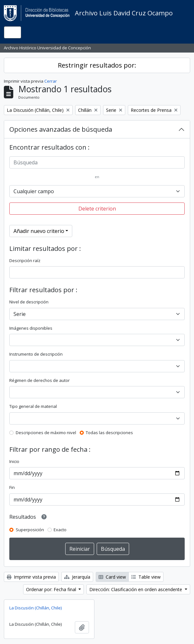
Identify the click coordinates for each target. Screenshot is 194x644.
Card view (112, 577)
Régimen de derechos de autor (40, 380)
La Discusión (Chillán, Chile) (35, 608)
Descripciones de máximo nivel (46, 433)
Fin (12, 487)
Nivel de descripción (29, 302)
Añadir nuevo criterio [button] (39, 231)
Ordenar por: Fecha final (52, 589)
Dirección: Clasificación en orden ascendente (136, 589)
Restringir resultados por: (97, 65)
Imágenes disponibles (31, 328)
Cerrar (51, 81)
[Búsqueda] (97, 162)
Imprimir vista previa (31, 577)
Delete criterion (97, 209)
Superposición (30, 530)
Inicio (14, 461)
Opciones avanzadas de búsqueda (61, 129)
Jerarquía (77, 577)
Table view (146, 577)
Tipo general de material (33, 406)
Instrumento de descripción (36, 354)
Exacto (60, 530)
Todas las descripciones (109, 433)
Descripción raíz (25, 260)
